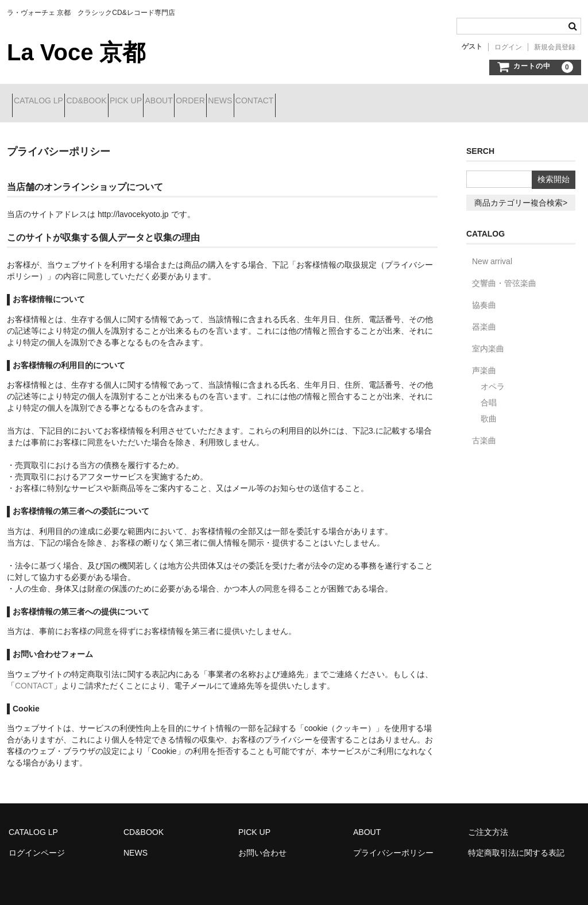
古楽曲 (484, 432)
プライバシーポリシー (393, 844)
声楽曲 (484, 362)
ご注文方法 (488, 823)
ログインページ (37, 844)
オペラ (493, 378)
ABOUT (225, 102)
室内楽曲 (488, 340)
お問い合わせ (262, 844)
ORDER (277, 102)
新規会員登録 (555, 47)
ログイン (508, 47)
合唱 (489, 394)
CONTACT (382, 102)
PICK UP (172, 102)
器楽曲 (484, 318)
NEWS (327, 102)
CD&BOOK (112, 102)
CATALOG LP (44, 102)
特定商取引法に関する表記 (516, 844)
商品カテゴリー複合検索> (521, 194)
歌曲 (489, 410)
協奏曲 (484, 296)
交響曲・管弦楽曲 (504, 274)
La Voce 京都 (76, 52)
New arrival (492, 253)
